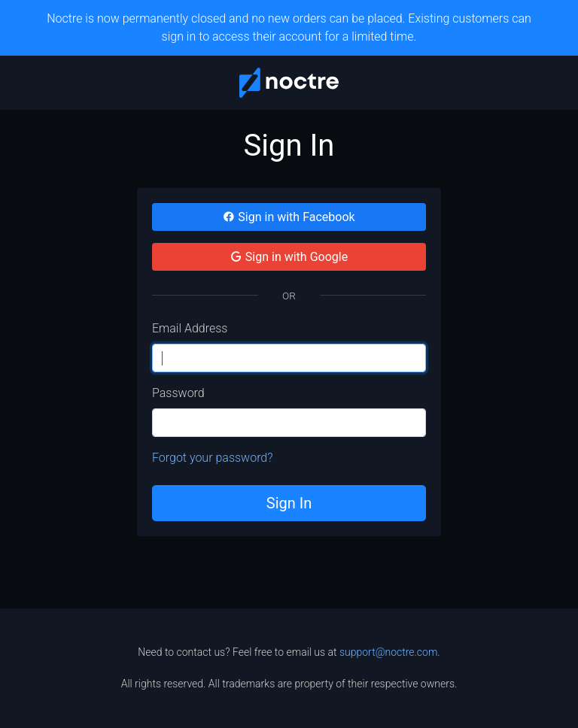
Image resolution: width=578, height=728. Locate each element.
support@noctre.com (388, 652)
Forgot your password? (213, 458)
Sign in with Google (289, 257)
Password (178, 393)
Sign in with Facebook (289, 217)
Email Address (190, 328)
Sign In (289, 503)
